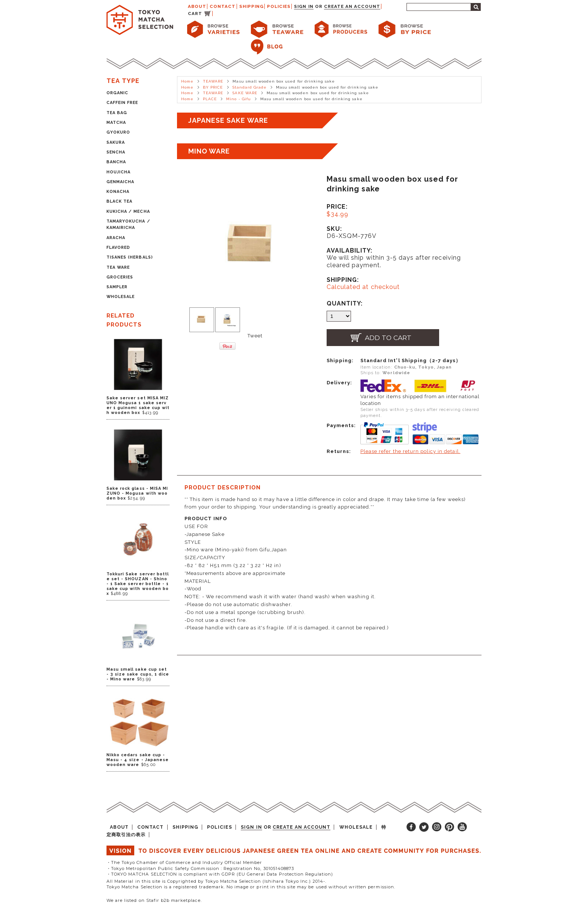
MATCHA (116, 123)
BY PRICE (213, 87)
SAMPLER (117, 287)
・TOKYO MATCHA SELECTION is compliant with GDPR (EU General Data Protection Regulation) (220, 874)
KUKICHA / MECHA (128, 211)
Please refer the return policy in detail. (410, 451)
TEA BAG (117, 113)
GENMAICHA (120, 182)
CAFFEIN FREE (122, 103)
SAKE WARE (245, 93)
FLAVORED (118, 248)
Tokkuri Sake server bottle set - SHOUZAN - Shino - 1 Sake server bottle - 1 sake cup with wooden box (138, 584)
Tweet (255, 336)
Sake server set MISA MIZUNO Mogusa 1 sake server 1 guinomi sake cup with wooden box (138, 405)
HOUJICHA (118, 172)
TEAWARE (213, 81)
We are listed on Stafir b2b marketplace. (154, 900)
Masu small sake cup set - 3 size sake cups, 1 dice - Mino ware (138, 674)
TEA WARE (118, 267)
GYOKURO (118, 132)
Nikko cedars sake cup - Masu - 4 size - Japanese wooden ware (138, 760)
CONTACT (223, 6)
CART (195, 14)
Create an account (352, 6)
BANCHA (116, 162)
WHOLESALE (121, 297)
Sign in (304, 6)
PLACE (210, 99)
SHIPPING (251, 6)
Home (187, 81)
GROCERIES (120, 277)
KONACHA (118, 192)
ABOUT (197, 6)
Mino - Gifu (238, 99)
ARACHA (116, 238)
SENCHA (116, 152)
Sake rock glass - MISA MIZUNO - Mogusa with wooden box (137, 493)
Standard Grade (250, 87)
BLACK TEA (119, 201)
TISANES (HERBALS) (130, 257)
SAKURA (116, 142)
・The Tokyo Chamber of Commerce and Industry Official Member (184, 862)
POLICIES (279, 6)
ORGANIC (117, 93)
